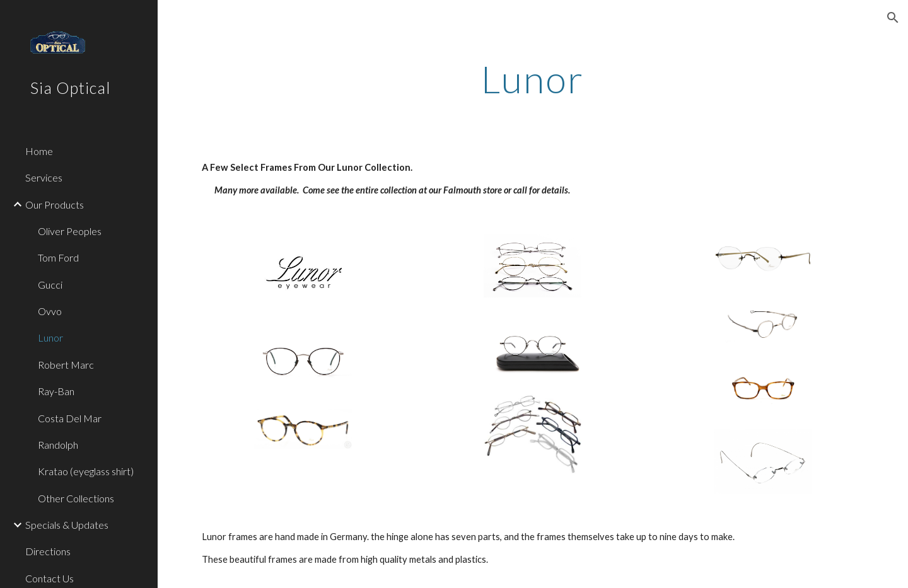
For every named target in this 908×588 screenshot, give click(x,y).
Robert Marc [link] (66, 365)
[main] (533, 79)
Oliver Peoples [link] (70, 231)
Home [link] (39, 151)
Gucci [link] (50, 285)
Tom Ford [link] (58, 257)
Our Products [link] (55, 205)
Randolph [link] (58, 445)
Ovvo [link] (50, 311)
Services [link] (44, 177)
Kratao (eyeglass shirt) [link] (86, 471)
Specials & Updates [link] (67, 525)
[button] (893, 18)
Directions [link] (48, 551)
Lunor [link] (50, 337)
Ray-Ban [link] (56, 391)
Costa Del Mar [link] (70, 418)
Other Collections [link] (76, 498)
